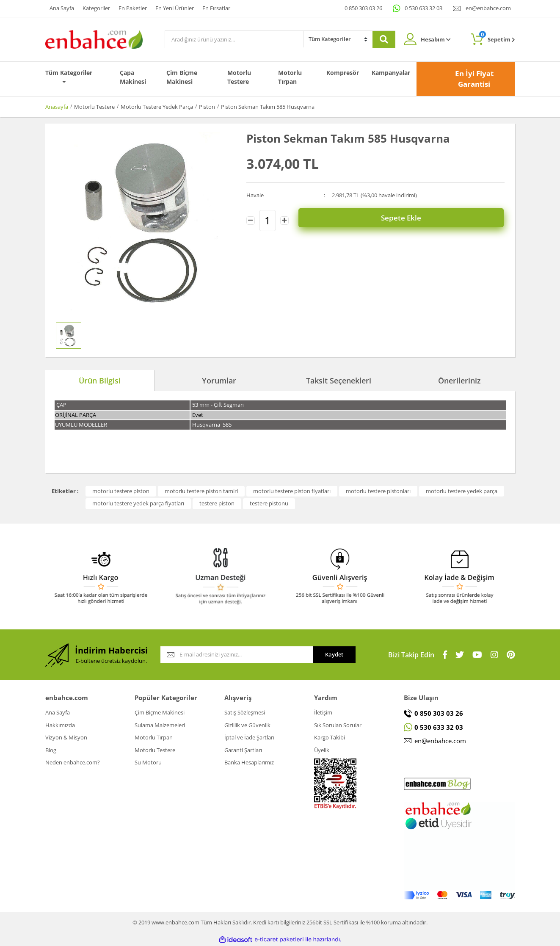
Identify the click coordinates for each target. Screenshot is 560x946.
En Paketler (133, 8)
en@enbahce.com (488, 8)
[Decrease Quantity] (251, 219)
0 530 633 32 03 (423, 8)
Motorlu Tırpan (290, 77)
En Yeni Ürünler (175, 8)
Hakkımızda (60, 725)
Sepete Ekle (403, 219)
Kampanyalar (391, 73)
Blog (51, 750)
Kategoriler (96, 8)
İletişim (323, 712)
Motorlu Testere (239, 77)
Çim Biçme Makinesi (182, 77)
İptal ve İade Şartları (249, 737)
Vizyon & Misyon (66, 737)
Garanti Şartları (243, 750)
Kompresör (343, 73)
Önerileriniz (459, 381)
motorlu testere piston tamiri (201, 491)
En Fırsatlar (216, 8)
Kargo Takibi (330, 737)
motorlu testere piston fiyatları (292, 491)
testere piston (217, 503)
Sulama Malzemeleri (160, 725)
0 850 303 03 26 (363, 8)
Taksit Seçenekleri (339, 381)
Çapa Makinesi (133, 77)
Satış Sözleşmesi (245, 712)
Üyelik (322, 750)
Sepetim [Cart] (497, 37)
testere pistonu (269, 503)
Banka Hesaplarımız (249, 762)
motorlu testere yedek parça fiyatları (138, 503)
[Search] (234, 39)
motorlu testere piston (121, 491)
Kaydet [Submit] (334, 654)
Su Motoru (148, 762)
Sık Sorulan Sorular (338, 725)
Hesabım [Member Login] (436, 39)
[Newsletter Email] (237, 655)
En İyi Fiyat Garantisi (474, 79)
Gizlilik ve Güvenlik (247, 725)
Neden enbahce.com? (73, 762)
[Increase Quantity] (284, 219)
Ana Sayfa (62, 8)
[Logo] (94, 39)
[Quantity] (268, 219)
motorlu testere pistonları (378, 491)
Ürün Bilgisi (100, 381)
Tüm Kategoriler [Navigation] (69, 77)
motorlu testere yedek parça (462, 491)
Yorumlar (219, 381)
